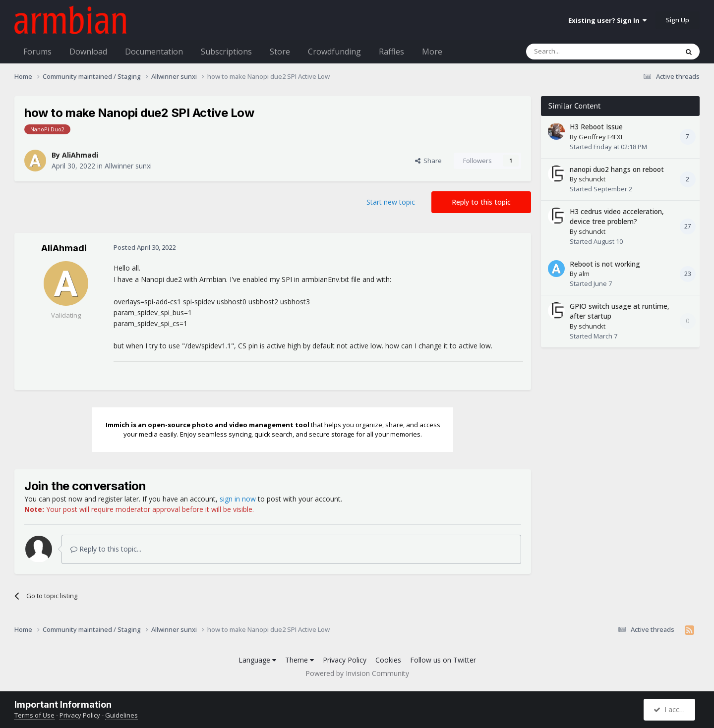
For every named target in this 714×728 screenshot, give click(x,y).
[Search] (578, 52)
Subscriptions (226, 52)
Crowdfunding (334, 52)
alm (584, 274)
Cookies (388, 660)
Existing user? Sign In (607, 20)
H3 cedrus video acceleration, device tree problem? (617, 217)
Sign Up (678, 20)
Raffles (391, 52)
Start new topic (391, 202)
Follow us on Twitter (443, 660)
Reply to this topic (481, 202)
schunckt (592, 179)
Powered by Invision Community (357, 673)
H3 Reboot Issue (596, 127)
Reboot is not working (605, 264)
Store (280, 52)
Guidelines (121, 715)
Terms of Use (34, 715)
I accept (671, 709)
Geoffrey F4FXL (601, 137)
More (432, 52)
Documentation (154, 52)
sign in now (238, 499)
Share (428, 161)
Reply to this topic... (106, 549)
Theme (299, 660)
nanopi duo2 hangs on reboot (617, 169)
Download (88, 52)
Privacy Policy (345, 660)
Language (257, 660)
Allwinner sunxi (128, 166)
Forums (37, 52)
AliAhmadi (80, 155)
